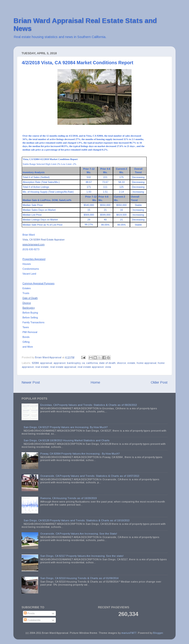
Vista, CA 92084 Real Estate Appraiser (44, 240)
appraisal (46, 363)
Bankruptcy (29, 308)
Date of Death (30, 298)
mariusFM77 (129, 633)
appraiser (60, 363)
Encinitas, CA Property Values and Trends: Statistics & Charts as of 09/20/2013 (89, 405)
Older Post (159, 382)
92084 (35, 363)
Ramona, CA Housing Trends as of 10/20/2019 (68, 498)
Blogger (158, 633)
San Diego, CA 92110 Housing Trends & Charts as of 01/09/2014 (79, 578)
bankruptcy (74, 363)
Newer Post (31, 382)
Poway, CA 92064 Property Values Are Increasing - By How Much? (80, 454)
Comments (32, 620)
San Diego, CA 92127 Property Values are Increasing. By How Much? (66, 427)
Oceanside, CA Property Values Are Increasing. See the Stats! (79, 534)
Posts (29, 613)
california (92, 363)
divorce (121, 363)
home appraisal (146, 363)
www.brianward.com (33, 244)
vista (108, 367)
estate (131, 363)
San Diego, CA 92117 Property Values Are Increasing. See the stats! (82, 556)
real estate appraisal (63, 367)
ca (83, 363)
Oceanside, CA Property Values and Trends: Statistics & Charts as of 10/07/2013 (90, 476)
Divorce (27, 303)
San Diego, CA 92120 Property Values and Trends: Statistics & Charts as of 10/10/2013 (77, 520)
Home (95, 382)
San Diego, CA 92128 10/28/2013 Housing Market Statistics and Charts (67, 440)
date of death (107, 363)
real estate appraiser (91, 367)
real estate (42, 367)
